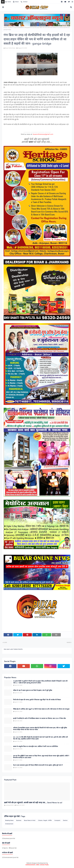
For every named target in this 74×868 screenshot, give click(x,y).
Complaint (57, 820)
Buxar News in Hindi (30, 820)
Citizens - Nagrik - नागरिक (45, 820)
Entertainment (9, 824)
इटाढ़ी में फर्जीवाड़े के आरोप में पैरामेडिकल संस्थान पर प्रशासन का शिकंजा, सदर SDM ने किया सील (39, 718)
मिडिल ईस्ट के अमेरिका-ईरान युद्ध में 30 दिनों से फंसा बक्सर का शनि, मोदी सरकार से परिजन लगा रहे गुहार (41, 709)
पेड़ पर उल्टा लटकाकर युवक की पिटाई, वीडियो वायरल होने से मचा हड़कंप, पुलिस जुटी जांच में (38, 765)
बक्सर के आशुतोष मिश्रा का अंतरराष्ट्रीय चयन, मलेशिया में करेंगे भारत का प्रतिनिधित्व (36, 746)
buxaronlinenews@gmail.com (43, 134)
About (16, 2)
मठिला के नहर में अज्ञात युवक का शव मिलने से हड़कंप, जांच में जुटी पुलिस (33, 690)
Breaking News (9, 820)
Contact (24, 2)
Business (19, 820)
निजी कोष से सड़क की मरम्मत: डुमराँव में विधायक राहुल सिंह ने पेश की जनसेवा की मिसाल (37, 700)
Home (8, 2)
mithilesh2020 (30, 865)
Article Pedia (44, 865)
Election (65, 820)
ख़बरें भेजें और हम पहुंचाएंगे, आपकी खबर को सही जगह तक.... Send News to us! (33, 803)
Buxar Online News (10, 48)
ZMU (38, 865)
